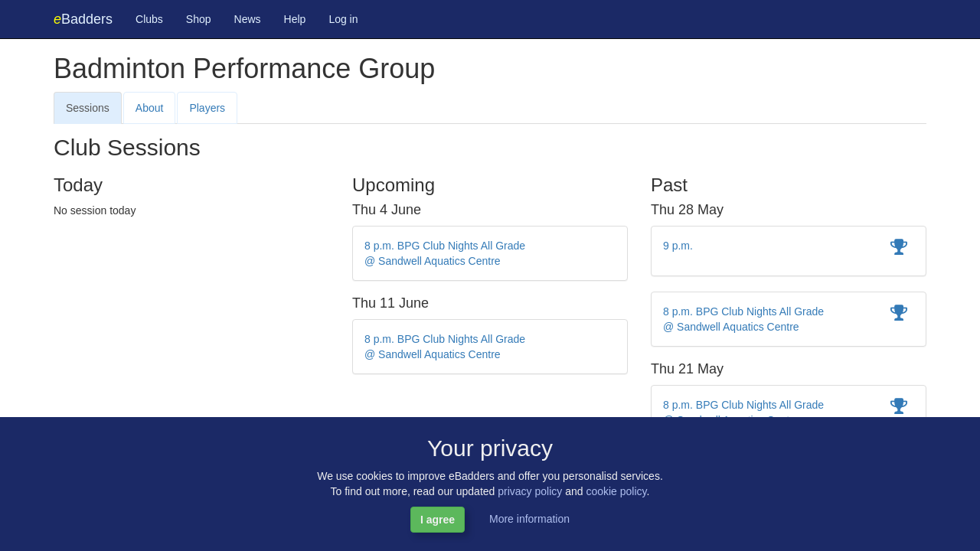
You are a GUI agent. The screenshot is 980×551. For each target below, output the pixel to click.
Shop (199, 19)
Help (295, 19)
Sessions (88, 108)
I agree (438, 520)
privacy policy (530, 491)
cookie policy (616, 491)
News (248, 19)
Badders (83, 19)
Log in (343, 19)
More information (529, 519)
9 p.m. (678, 246)
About (150, 108)
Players (207, 108)
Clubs (149, 19)
